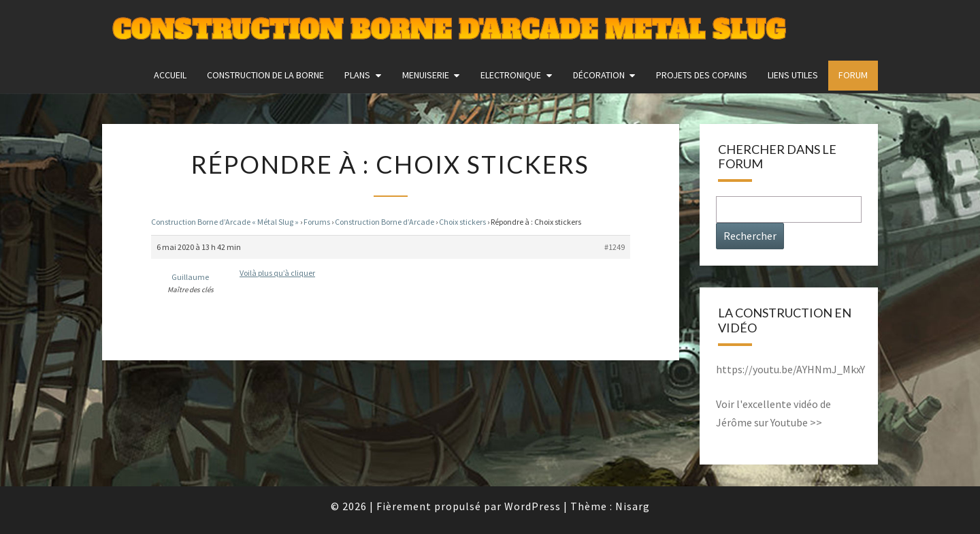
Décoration (599, 75)
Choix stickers (462, 222)
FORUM (853, 75)
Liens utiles (793, 75)
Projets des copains (702, 75)
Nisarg (633, 506)
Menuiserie (426, 75)
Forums (317, 222)
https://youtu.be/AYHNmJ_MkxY (790, 369)
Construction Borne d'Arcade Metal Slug (449, 30)
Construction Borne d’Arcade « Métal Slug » (225, 222)
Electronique (511, 75)
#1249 (615, 247)
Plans (357, 75)
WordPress (533, 506)
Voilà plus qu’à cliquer (277, 273)
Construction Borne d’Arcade (385, 222)
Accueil (170, 75)
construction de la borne (265, 75)
